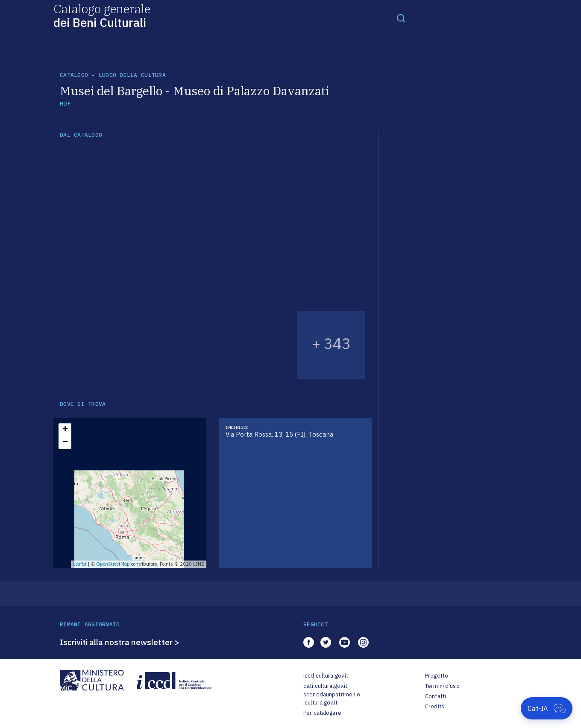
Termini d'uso (442, 686)
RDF (65, 104)
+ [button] (65, 430)
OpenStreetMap (113, 564)
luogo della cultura (132, 75)
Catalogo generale (102, 15)
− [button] (65, 443)
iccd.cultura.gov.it (326, 676)
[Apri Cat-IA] (547, 708)
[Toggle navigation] (401, 18)
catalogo (74, 75)
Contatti (436, 696)
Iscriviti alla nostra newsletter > (120, 642)
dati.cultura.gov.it (325, 686)
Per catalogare (322, 713)
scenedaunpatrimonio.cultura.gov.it (332, 699)
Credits (435, 706)
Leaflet (80, 564)
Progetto (437, 676)
